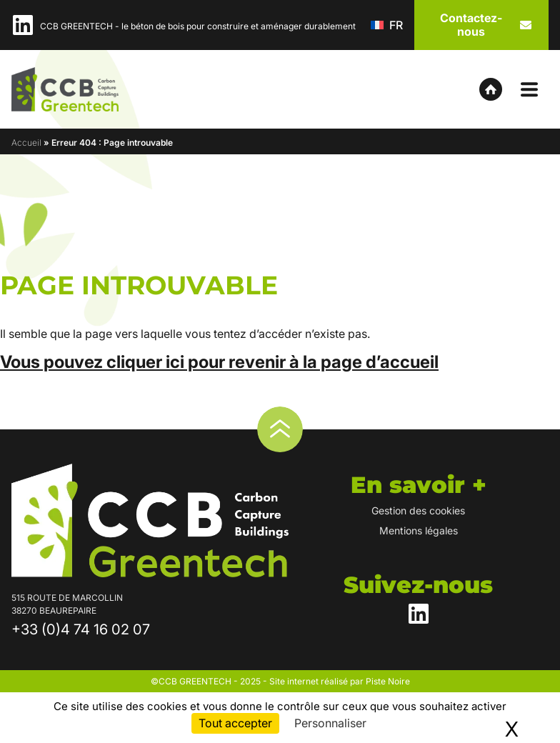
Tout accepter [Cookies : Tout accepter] (235, 723)
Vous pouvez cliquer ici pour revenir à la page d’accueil (219, 362)
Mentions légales (419, 530)
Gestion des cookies (418, 510)
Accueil (26, 143)
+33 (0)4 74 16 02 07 (81, 629)
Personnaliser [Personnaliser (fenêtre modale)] (330, 723)
